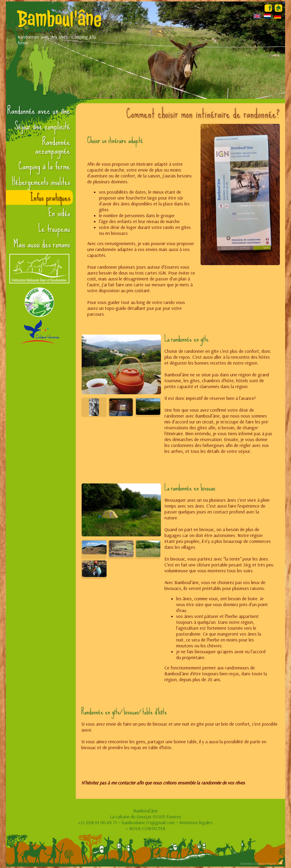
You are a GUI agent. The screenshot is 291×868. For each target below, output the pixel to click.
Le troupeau (54, 229)
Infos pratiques (50, 197)
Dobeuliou (247, 864)
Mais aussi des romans (42, 244)
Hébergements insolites (41, 182)
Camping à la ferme (44, 166)
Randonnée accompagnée (53, 146)
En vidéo (59, 213)
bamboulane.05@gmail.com (148, 822)
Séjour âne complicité (42, 126)
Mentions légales (196, 822)
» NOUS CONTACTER (145, 828)
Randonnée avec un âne (39, 111)
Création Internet (269, 864)
